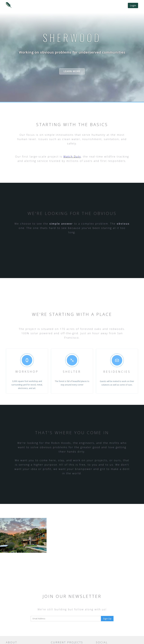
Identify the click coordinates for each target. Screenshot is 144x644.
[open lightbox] (23, 535)
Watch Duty (72, 157)
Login (133, 5)
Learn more (72, 71)
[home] (9, 5)
